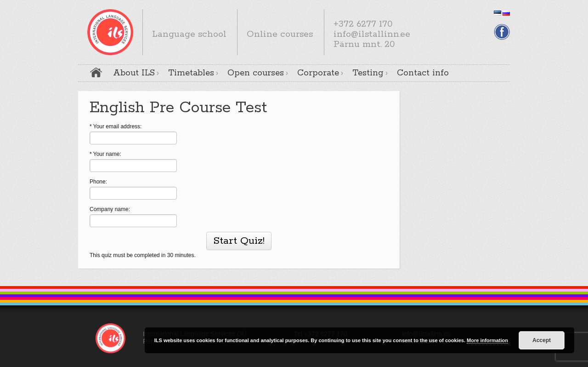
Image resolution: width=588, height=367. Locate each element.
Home (96, 72)
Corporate (318, 73)
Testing (368, 73)
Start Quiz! (239, 241)
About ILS (134, 73)
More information (487, 340)
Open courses (256, 73)
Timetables (191, 73)
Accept (542, 340)
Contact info (423, 73)
